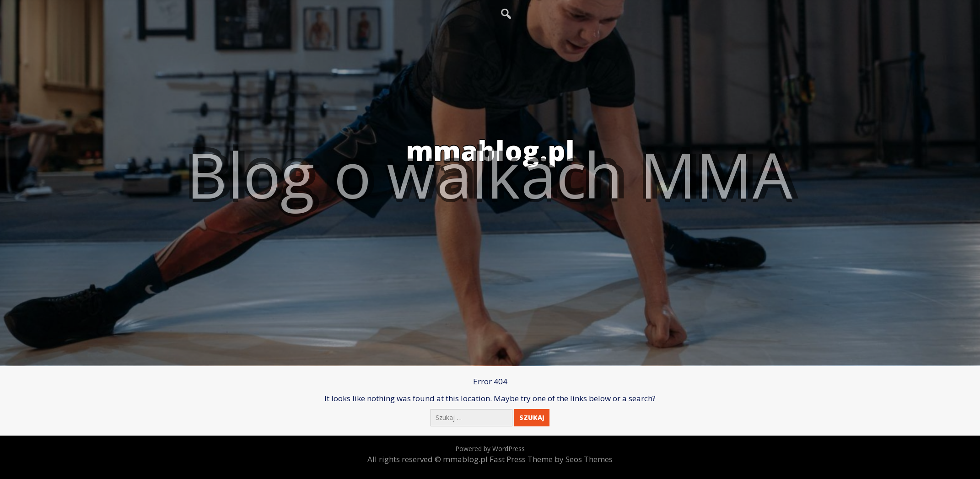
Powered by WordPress (490, 449)
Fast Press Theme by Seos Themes (551, 459)
